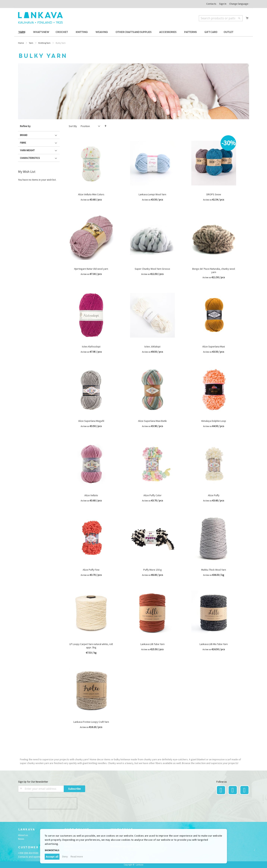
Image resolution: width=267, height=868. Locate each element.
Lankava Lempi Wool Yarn (152, 194)
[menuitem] (22, 32)
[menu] (134, 32)
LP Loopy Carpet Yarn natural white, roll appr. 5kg (91, 646)
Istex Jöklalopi (152, 346)
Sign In (223, 4)
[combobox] (221, 18)
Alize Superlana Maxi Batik (152, 421)
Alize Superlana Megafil (91, 421)
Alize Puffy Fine (91, 570)
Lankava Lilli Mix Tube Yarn (214, 644)
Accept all (52, 857)
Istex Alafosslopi (91, 346)
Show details (52, 850)
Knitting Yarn (44, 43)
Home (21, 43)
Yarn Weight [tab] (27, 150)
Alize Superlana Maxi (214, 346)
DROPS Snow (214, 194)
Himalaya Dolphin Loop (214, 421)
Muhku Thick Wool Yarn (214, 570)
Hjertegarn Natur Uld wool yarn (91, 269)
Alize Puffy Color (153, 495)
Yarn (31, 43)
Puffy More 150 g (153, 570)
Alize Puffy (214, 495)
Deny (65, 856)
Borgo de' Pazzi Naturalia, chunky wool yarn (214, 270)
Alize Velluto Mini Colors (91, 194)
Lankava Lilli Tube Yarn (153, 644)
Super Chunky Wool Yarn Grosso (152, 269)
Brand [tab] (24, 135)
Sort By (73, 126)
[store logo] (40, 18)
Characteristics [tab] (30, 158)
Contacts (211, 4)
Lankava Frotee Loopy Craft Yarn (91, 722)
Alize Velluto (91, 495)
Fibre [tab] (23, 143)
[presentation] (53, 803)
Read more (77, 856)
